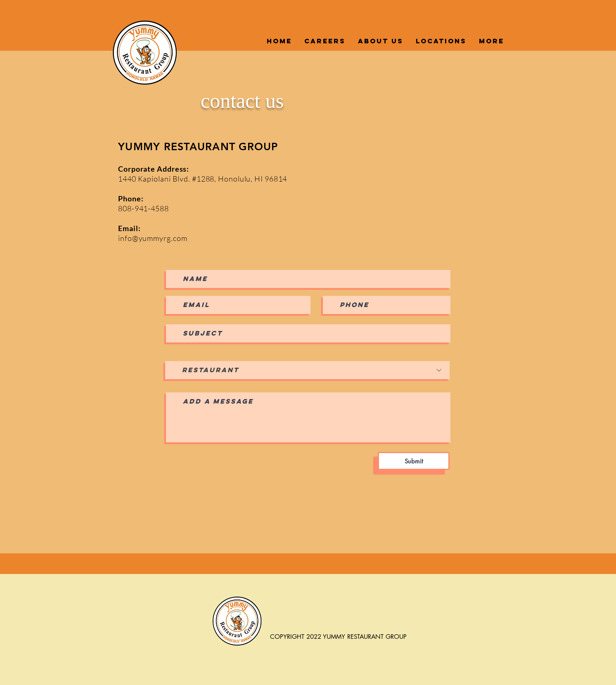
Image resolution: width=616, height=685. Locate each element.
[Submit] (414, 461)
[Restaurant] (307, 370)
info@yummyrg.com (153, 238)
